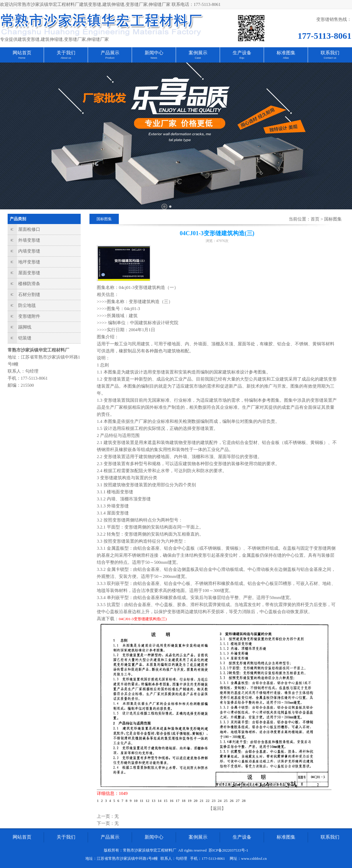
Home (22, 58)
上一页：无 (108, 816)
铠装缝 (25, 338)
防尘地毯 (27, 305)
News (154, 58)
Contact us (330, 58)
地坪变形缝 (29, 262)
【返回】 (217, 808)
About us (66, 58)
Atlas (286, 58)
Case (198, 58)
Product (110, 58)
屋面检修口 (29, 229)
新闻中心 (154, 53)
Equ (242, 58)
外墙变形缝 (29, 240)
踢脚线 (25, 327)
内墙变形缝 (29, 251)
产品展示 (110, 53)
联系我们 (330, 53)
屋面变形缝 (29, 273)
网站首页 (22, 53)
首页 (315, 219)
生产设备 (242, 53)
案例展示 (198, 53)
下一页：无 (108, 823)
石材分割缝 (29, 295)
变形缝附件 (29, 316)
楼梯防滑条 (29, 284)
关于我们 (66, 53)
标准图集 (286, 53)
